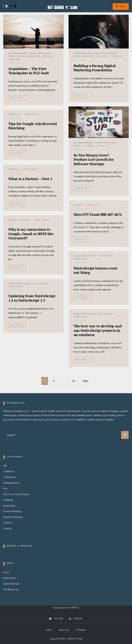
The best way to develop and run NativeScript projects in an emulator (98, 330)
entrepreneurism (18, 53)
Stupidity (14, 169)
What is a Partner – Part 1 (30, 179)
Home (49, 630)
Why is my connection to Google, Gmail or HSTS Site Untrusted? (31, 234)
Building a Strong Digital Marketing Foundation (95, 68)
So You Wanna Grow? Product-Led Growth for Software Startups (94, 159)
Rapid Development (13, 517)
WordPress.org (11, 589)
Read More (18, 98)
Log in (6, 572)
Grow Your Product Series (16, 494)
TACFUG (8, 523)
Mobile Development (85, 256)
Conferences (10, 477)
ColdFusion (9, 471)
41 (74, 381)
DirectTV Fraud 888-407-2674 (98, 214)
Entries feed (9, 578)
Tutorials (47, 56)
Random (78, 205)
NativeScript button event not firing (96, 270)
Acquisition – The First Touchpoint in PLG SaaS (29, 71)
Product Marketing (28, 56)
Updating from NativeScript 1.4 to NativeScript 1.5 (32, 298)
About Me (64, 630)
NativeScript (106, 256)
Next (85, 381)
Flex (5, 489)
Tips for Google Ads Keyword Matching (33, 126)
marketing (88, 56)
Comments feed (11, 584)
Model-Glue (9, 506)
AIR (5, 466)
